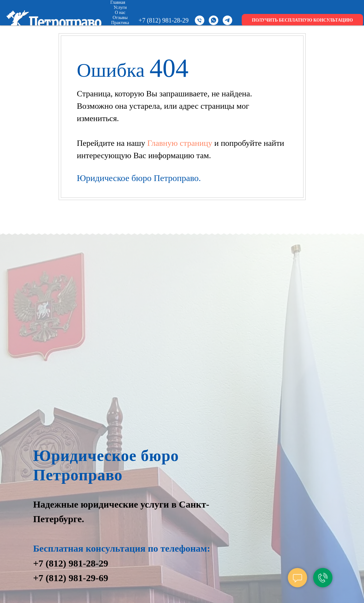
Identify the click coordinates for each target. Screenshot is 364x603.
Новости (120, 33)
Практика (120, 23)
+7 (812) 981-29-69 (71, 578)
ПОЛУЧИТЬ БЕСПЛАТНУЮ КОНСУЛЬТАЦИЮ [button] (302, 20)
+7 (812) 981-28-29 (163, 20)
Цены (120, 28)
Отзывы (120, 18)
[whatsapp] (214, 20)
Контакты (123, 38)
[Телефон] (200, 20)
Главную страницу (181, 143)
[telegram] (227, 20)
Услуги (120, 7)
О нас (120, 13)
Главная (118, 2)
